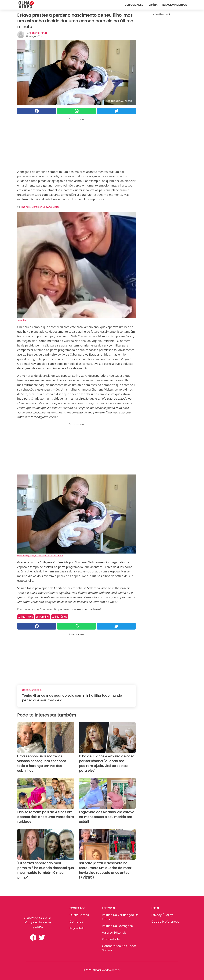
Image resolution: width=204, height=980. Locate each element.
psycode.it (77, 928)
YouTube (21, 320)
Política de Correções (117, 926)
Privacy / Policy (162, 915)
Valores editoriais (114, 933)
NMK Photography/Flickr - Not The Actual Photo (40, 556)
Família (153, 5)
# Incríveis (25, 617)
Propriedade (111, 939)
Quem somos (79, 915)
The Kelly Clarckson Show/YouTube (40, 207)
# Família (42, 617)
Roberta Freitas (38, 33)
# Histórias (60, 617)
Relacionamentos (175, 5)
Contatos (76, 922)
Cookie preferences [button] (165, 922)
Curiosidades (134, 5)
